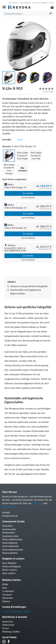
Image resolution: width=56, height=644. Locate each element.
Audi (4, 588)
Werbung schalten (11, 632)
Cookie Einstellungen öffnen (16, 611)
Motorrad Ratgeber (40, 3)
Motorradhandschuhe (13, 550)
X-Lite (20, 140)
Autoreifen (37, 503)
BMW (5, 584)
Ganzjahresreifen (10, 536)
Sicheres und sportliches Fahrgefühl (29, 286)
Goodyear (7, 595)
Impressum (8, 621)
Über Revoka (13, 3)
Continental (8, 591)
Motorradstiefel (10, 553)
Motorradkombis (10, 546)
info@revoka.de (10, 516)
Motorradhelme (10, 507)
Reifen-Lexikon (10, 570)
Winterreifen (9, 533)
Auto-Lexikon (9, 573)
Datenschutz (8, 625)
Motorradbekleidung (12, 539)
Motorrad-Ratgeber (12, 566)
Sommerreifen (9, 529)
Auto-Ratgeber (25, 3)
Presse (51, 3)
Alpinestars (8, 598)
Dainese (6, 601)
